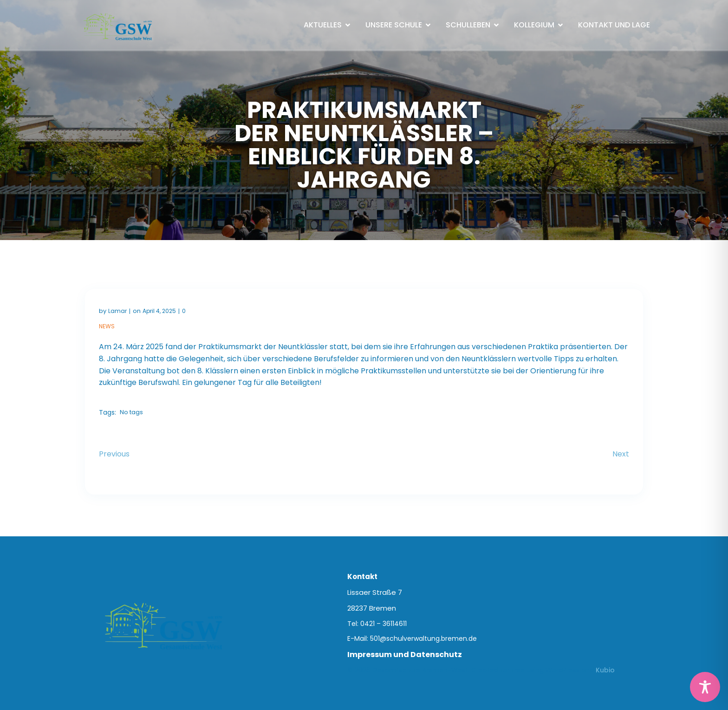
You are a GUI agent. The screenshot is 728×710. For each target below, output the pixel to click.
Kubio (605, 670)
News (107, 326)
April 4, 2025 (159, 311)
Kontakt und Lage (614, 25)
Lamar (117, 311)
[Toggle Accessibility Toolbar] (705, 687)
